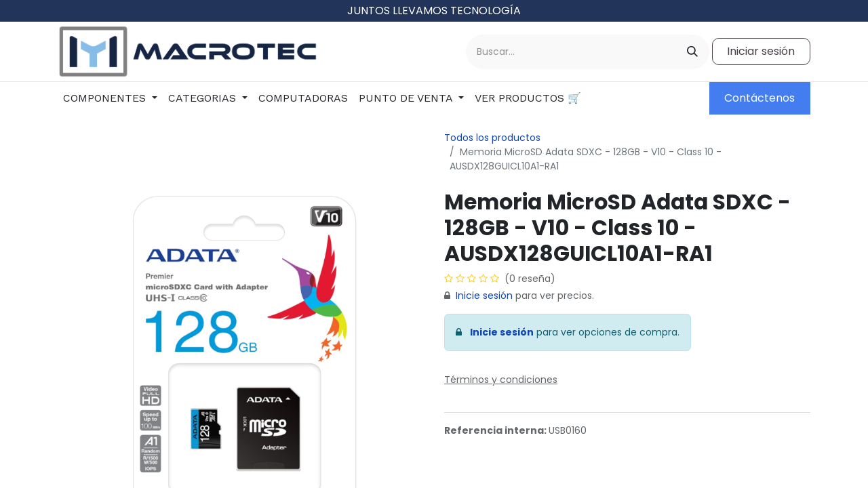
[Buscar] (692, 52)
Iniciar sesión (761, 51)
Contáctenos (759, 98)
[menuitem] (110, 98)
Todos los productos (492, 138)
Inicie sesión (484, 296)
